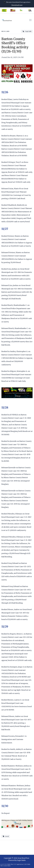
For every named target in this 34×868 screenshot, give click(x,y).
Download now (17, 5)
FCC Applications (19, 864)
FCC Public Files (9, 864)
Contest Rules (7, 866)
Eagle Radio (21, 860)
